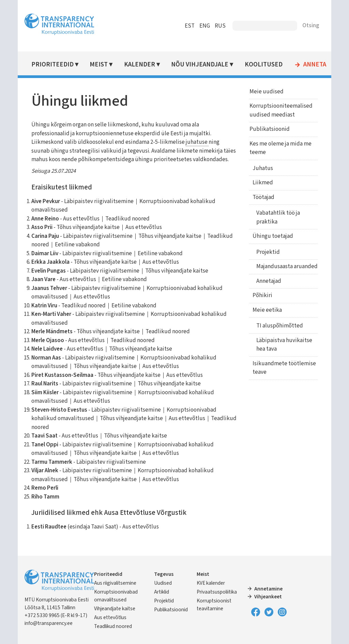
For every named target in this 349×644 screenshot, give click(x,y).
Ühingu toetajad (272, 236)
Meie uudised (266, 92)
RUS (220, 26)
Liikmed (262, 183)
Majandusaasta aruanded (286, 266)
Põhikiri (262, 295)
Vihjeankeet (268, 597)
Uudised (163, 583)
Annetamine (268, 589)
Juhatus (262, 168)
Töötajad (263, 197)
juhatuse (197, 142)
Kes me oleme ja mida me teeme (280, 148)
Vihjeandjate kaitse (115, 609)
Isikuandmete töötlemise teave (284, 368)
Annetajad (268, 281)
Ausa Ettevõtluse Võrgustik (145, 513)
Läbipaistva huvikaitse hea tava (284, 345)
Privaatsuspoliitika (217, 592)
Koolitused (264, 65)
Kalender (140, 65)
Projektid (267, 252)
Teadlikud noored (113, 626)
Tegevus (164, 574)
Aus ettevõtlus (111, 617)
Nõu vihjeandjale (200, 65)
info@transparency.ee (49, 623)
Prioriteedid (52, 65)
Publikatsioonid (269, 129)
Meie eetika (267, 310)
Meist (99, 65)
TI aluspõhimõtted (279, 326)
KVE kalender (211, 583)
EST (190, 26)
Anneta (315, 65)
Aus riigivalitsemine (116, 583)
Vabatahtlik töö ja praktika (277, 217)
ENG (205, 26)
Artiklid (162, 592)
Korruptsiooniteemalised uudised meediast (280, 110)
